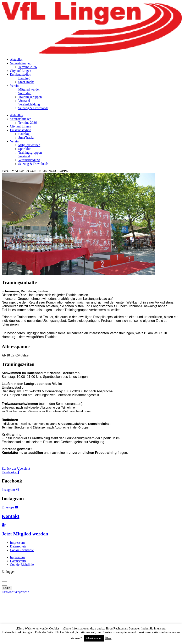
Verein (14, 86)
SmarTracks (26, 82)
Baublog (24, 78)
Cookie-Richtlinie (22, 550)
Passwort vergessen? (15, 592)
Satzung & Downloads (33, 108)
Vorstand (24, 101)
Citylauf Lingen (21, 71)
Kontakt (10, 516)
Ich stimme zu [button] (94, 638)
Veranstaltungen (21, 63)
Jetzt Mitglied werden (25, 534)
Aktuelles (16, 59)
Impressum (17, 543)
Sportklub (25, 93)
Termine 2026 (27, 67)
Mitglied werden (29, 89)
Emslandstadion (21, 74)
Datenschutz (18, 546)
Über (108, 638)
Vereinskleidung (29, 104)
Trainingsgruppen (30, 97)
